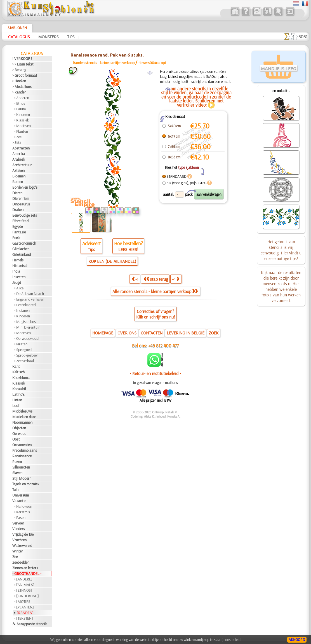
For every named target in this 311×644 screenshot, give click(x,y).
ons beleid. (233, 640)
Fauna (21, 109)
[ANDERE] (24, 579)
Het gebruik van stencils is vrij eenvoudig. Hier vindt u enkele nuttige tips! (281, 250)
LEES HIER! (128, 249)
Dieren (17, 193)
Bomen (18, 182)
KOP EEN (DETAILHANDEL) (112, 261)
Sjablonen (17, 28)
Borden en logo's (25, 187)
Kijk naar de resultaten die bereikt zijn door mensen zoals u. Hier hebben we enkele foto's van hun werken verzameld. (281, 286)
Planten (22, 131)
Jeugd (17, 282)
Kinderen (23, 114)
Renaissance (22, 456)
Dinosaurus (21, 204)
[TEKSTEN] (25, 618)
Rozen (17, 462)
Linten (17, 400)
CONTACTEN (152, 333)
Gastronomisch (24, 243)
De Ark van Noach (30, 294)
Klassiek (23, 120)
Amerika (19, 154)
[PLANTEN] (25, 607)
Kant (16, 366)
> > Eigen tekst (23, 64)
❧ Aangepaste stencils (30, 624)
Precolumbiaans (25, 450)
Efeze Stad (20, 221)
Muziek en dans (24, 417)
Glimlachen (21, 249)
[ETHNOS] (24, 590)
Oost (16, 439)
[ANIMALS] (25, 585)
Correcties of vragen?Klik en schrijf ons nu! (155, 314)
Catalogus (19, 37)
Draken (18, 210)
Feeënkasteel (26, 305)
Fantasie (19, 232)
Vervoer (18, 523)
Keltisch (18, 372)
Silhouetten (21, 467)
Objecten (19, 428)
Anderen (23, 98)
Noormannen (22, 422)
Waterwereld (22, 545)
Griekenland (22, 254)
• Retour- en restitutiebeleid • (155, 373)
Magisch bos (26, 322)
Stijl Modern (22, 478)
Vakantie (19, 501)
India (16, 271)
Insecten (19, 277)
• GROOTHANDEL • (27, 573)
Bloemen (19, 176)
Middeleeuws (22, 411)
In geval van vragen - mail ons (155, 383)
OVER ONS (127, 333)
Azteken (18, 170)
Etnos (21, 103)
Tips (71, 37)
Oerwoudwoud (27, 338)
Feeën (17, 238)
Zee (19, 137)
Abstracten (21, 148)
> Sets (17, 142)
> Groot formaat (25, 75)
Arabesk (19, 159)
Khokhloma (21, 378)
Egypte (17, 226)
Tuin (15, 490)
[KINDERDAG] (28, 596)
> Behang (19, 70)
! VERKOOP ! (22, 58)
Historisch (20, 266)
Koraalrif (19, 389)
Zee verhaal (25, 361)
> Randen (19, 92)
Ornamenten (22, 445)
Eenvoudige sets (25, 215)
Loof (16, 406)
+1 (176, 279)
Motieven (23, 126)
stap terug (156, 279)
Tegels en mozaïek (26, 484)
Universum (21, 495)
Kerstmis (23, 512)
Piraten (22, 344)
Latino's (18, 394)
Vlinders (19, 529)
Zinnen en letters (25, 568)
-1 (135, 279)
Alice (20, 288)
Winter (18, 551)
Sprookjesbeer (27, 355)
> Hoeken (19, 81)
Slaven (17, 473)
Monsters (48, 37)
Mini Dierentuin (28, 327)
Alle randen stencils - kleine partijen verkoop (155, 291)
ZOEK (214, 333)
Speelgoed (24, 350)
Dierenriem (21, 198)
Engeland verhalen (30, 299)
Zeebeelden (21, 562)
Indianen (23, 310)
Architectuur (22, 165)
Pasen (21, 517)
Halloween (24, 506)
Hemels (18, 260)
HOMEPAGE (103, 333)
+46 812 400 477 (163, 346)
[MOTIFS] (24, 601)
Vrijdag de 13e (23, 534)
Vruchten (19, 540)
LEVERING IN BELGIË (186, 333)
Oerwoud (19, 434)
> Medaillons (22, 86)
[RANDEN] (25, 613)
